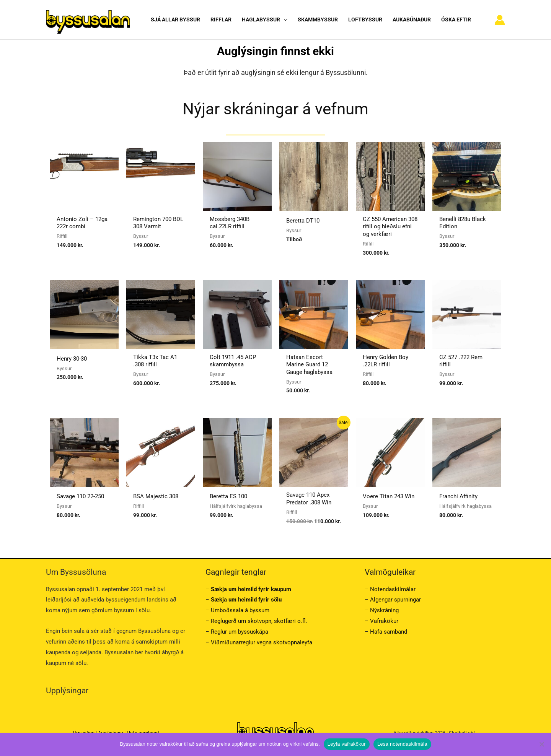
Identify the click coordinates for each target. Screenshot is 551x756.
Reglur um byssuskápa (240, 632)
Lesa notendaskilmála (402, 744)
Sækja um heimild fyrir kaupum (251, 589)
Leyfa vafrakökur (347, 744)
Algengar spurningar (395, 600)
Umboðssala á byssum (240, 610)
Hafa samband (389, 632)
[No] (541, 744)
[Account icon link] (500, 20)
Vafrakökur (384, 621)
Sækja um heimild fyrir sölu (246, 600)
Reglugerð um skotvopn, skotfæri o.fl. (259, 621)
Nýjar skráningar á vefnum (275, 109)
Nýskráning (384, 610)
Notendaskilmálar (393, 589)
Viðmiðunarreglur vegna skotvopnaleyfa (262, 642)
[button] (284, 20)
